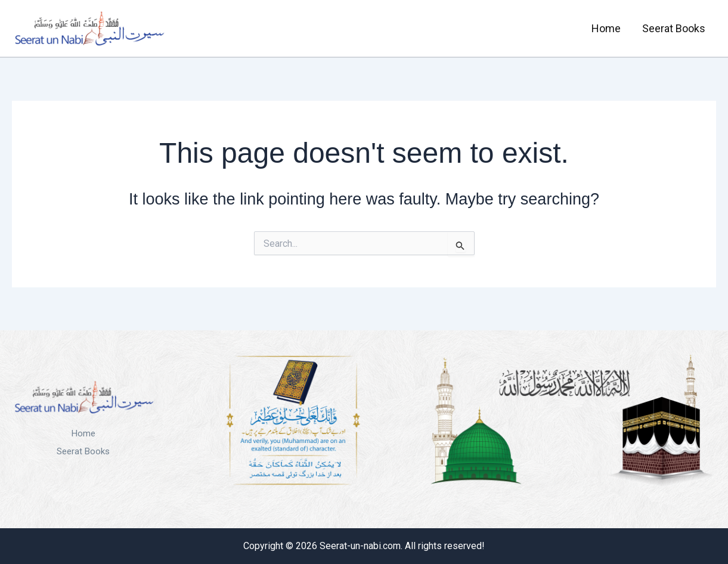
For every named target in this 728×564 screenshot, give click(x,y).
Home (606, 28)
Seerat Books (674, 28)
